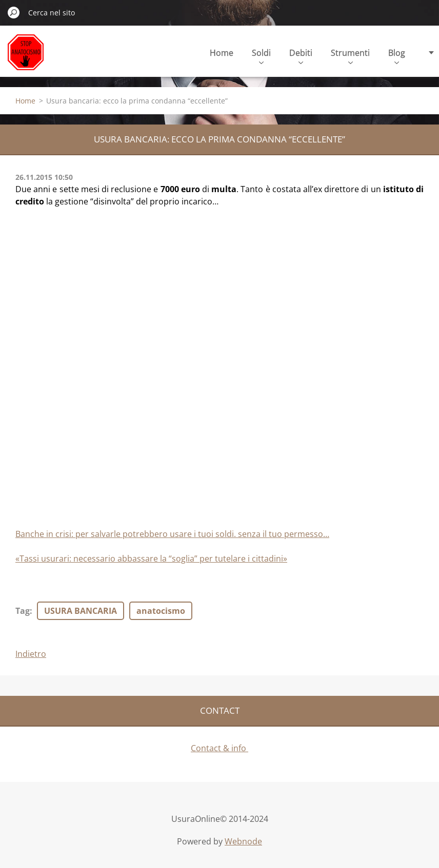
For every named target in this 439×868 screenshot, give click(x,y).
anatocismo (161, 611)
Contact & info (219, 748)
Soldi (261, 56)
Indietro (31, 654)
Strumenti (350, 56)
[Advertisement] (92, 284)
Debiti (301, 56)
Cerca (14, 12)
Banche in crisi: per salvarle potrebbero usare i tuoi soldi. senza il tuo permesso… (172, 534)
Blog (397, 56)
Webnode (243, 841)
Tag (23, 611)
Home (222, 53)
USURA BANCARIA (81, 611)
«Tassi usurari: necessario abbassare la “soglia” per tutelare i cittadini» (151, 559)
